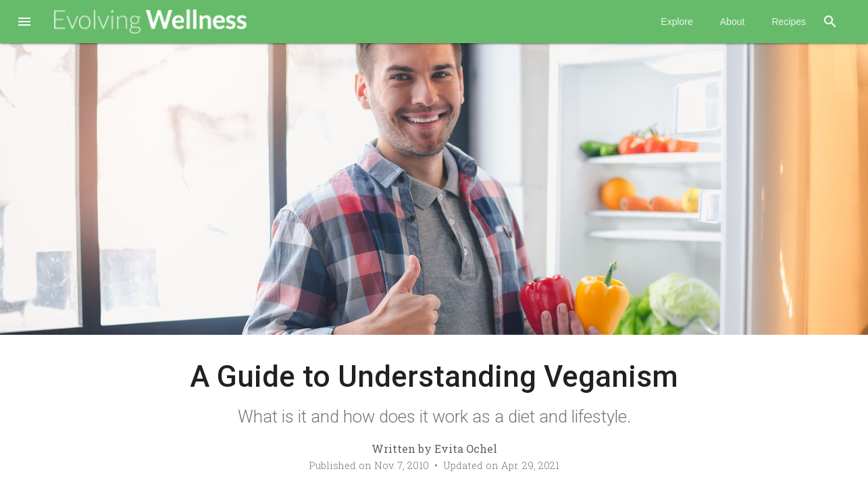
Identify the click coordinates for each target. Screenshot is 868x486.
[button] (24, 23)
